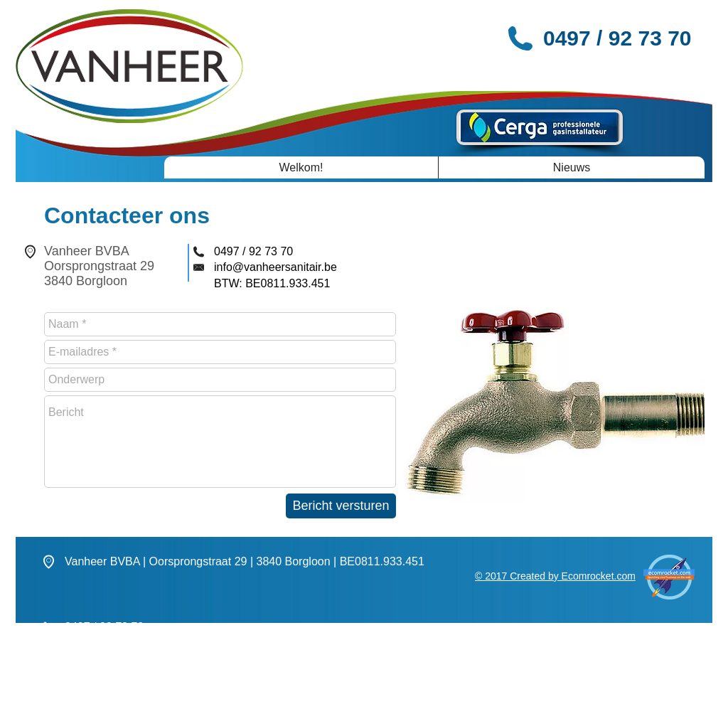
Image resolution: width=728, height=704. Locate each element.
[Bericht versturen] (341, 506)
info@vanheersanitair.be (275, 267)
